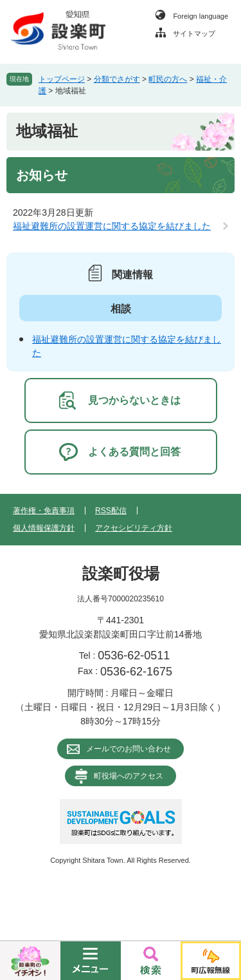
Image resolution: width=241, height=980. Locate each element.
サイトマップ (194, 33)
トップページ (62, 79)
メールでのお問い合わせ (129, 749)
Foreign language (201, 16)
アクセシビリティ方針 (134, 528)
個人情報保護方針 (44, 528)
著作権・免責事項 (44, 511)
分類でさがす (117, 79)
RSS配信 (111, 511)
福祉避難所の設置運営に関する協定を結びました (112, 226)
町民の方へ (168, 79)
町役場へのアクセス (129, 776)
